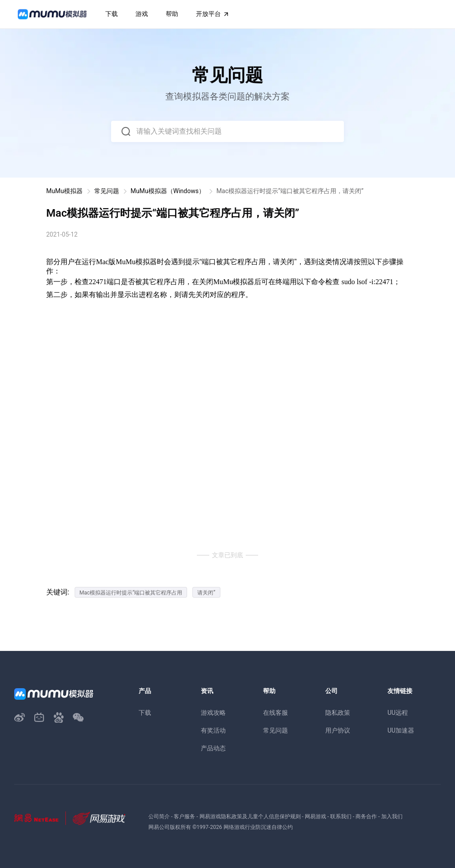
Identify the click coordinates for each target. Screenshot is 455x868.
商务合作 (366, 816)
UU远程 (398, 713)
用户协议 (338, 730)
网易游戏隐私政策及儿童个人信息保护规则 (250, 816)
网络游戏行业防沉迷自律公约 (258, 827)
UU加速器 (401, 730)
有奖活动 (213, 730)
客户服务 (184, 816)
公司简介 (159, 816)
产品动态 (213, 748)
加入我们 (392, 816)
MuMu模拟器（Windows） (168, 191)
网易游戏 (315, 816)
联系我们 (341, 816)
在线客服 (275, 713)
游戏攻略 (213, 713)
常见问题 (107, 191)
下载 (145, 713)
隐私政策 (338, 713)
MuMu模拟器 (64, 191)
